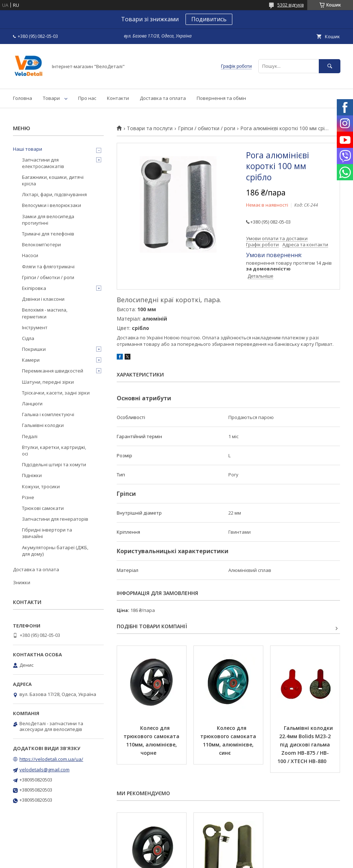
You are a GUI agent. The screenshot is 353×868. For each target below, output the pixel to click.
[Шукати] (330, 66)
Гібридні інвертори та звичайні (47, 533)
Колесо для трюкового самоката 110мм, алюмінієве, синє (229, 740)
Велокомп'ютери (41, 244)
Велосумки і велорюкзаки (52, 205)
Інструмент (35, 327)
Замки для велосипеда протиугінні (48, 220)
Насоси (30, 255)
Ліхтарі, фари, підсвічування (54, 194)
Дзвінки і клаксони (43, 299)
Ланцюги (32, 404)
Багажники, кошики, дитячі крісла (53, 180)
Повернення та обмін (221, 98)
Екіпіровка (34, 288)
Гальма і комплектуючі (48, 414)
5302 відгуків (291, 5)
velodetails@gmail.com (44, 770)
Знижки (22, 582)
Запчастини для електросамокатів (43, 163)
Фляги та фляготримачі (48, 266)
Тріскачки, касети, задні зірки (56, 393)
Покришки (34, 349)
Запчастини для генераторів (55, 519)
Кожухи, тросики (41, 486)
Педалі (30, 436)
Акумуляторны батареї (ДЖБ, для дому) (55, 551)
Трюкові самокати (43, 508)
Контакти (118, 98)
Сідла (28, 338)
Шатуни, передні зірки (48, 382)
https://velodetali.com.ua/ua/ (51, 759)
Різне (28, 497)
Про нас (87, 98)
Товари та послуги (150, 128)
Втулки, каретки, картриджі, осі (54, 450)
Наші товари (28, 149)
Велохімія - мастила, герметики (45, 313)
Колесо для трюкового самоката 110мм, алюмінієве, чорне (152, 740)
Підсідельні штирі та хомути (54, 464)
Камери (31, 360)
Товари (51, 98)
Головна (23, 98)
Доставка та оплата (163, 98)
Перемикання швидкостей (53, 371)
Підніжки (32, 475)
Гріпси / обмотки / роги (207, 128)
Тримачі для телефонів (48, 234)
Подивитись (209, 19)
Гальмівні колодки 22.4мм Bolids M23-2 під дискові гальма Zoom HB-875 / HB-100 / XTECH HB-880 (306, 744)
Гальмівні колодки (43, 425)
